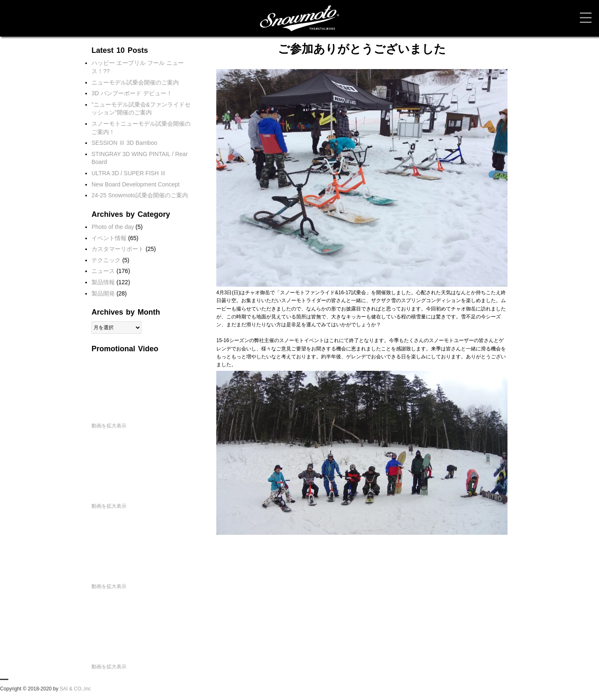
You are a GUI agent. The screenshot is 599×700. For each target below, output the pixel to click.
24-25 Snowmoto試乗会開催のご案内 (140, 195)
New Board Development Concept (136, 184)
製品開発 (103, 293)
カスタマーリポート (118, 249)
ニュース (103, 271)
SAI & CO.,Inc (75, 689)
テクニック (106, 260)
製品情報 (103, 282)
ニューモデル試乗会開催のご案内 (135, 82)
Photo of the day (113, 227)
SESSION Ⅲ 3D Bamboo (124, 143)
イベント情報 (109, 238)
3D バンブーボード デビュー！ (132, 93)
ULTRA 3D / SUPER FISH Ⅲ (129, 173)
